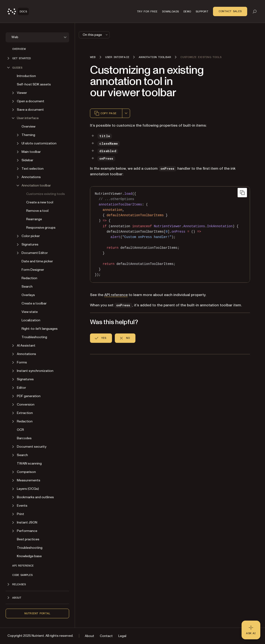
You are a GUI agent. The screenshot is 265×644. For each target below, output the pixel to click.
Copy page (105, 113)
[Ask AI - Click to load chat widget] (251, 630)
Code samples (22, 575)
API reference (23, 566)
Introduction (26, 76)
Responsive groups (41, 228)
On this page (96, 35)
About (90, 636)
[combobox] (126, 113)
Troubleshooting (34, 337)
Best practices (28, 539)
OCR (20, 430)
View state (30, 312)
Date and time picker (37, 261)
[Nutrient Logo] (18, 11)
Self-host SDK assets (34, 84)
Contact (106, 636)
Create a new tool (40, 202)
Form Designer (33, 270)
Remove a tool (37, 211)
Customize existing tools (46, 194)
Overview (19, 49)
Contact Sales (230, 11)
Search (27, 287)
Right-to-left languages (40, 329)
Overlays (28, 295)
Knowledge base (29, 556)
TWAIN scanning (29, 463)
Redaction (29, 278)
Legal (122, 636)
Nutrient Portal (37, 613)
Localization (31, 320)
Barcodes (24, 438)
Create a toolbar (34, 303)
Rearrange (34, 219)
